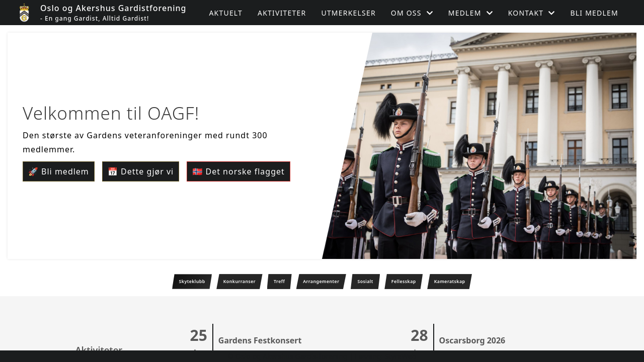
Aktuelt (226, 13)
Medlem (471, 13)
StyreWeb (401, 356)
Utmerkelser (348, 13)
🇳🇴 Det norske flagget (238, 171)
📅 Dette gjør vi (141, 171)
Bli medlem (594, 13)
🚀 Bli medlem (59, 171)
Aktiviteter (282, 13)
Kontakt (532, 13)
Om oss (412, 13)
